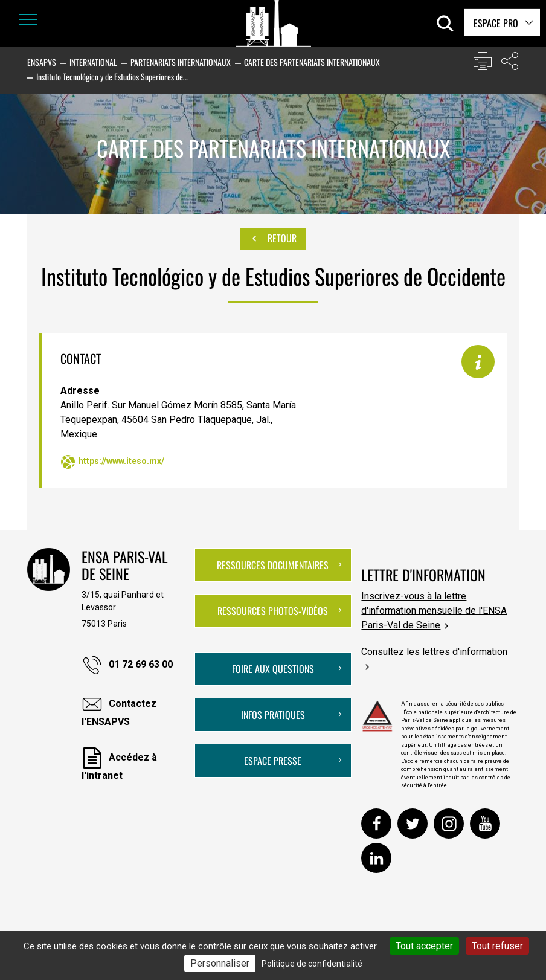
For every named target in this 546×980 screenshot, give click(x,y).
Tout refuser (497, 946)
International (93, 62)
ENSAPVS (42, 62)
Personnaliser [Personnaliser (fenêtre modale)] (220, 963)
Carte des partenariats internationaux (312, 62)
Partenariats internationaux (181, 62)
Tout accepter (424, 946)
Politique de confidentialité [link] (312, 964)
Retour (273, 239)
